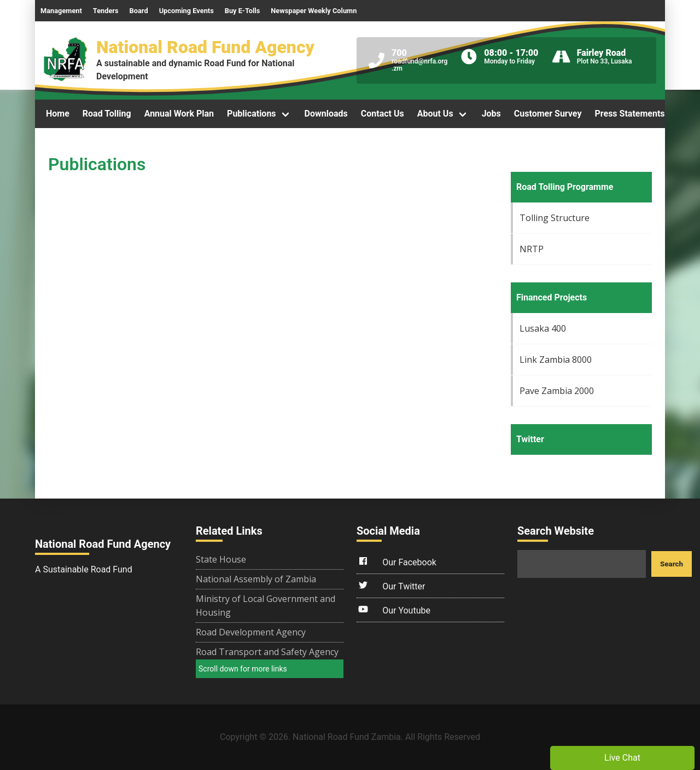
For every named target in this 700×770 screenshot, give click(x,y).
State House (221, 559)
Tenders (106, 11)
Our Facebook (396, 561)
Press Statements (629, 114)
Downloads (326, 114)
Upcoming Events (186, 11)
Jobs (491, 114)
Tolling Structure (555, 218)
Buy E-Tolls (243, 11)
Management (61, 11)
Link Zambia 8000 (556, 360)
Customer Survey (548, 114)
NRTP (532, 249)
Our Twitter (391, 585)
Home (58, 114)
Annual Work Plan (179, 114)
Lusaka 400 (543, 328)
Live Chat (622, 758)
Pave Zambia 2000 (557, 391)
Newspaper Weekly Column (314, 11)
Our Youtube (393, 609)
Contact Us (383, 114)
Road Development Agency (251, 632)
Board (139, 11)
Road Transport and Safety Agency (267, 652)
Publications (252, 114)
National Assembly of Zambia (256, 579)
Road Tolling (107, 114)
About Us (435, 114)
